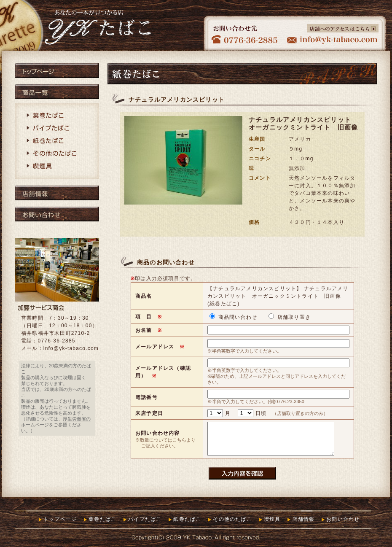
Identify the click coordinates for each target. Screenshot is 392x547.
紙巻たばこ (57, 141)
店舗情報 (57, 193)
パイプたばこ (57, 129)
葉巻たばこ (57, 116)
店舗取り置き (290, 317)
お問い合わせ (57, 214)
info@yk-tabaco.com (71, 348)
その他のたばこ (57, 154)
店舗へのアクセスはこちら (343, 28)
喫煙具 (57, 167)
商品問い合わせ (234, 317)
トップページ (57, 71)
